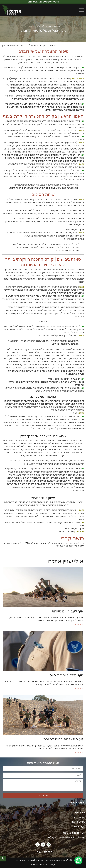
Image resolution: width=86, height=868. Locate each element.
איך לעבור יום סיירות (68, 611)
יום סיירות (80, 813)
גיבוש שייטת (78, 822)
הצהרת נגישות (43, 852)
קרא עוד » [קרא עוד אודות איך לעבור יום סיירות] (79, 624)
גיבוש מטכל (78, 817)
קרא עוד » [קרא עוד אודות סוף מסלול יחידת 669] (79, 688)
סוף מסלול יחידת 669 (67, 675)
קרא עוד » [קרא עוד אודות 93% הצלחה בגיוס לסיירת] (79, 752)
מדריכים (80, 808)
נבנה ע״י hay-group (24, 860)
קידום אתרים (49, 865)
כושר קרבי (57, 26)
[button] (3, 859)
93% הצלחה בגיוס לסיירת (63, 739)
